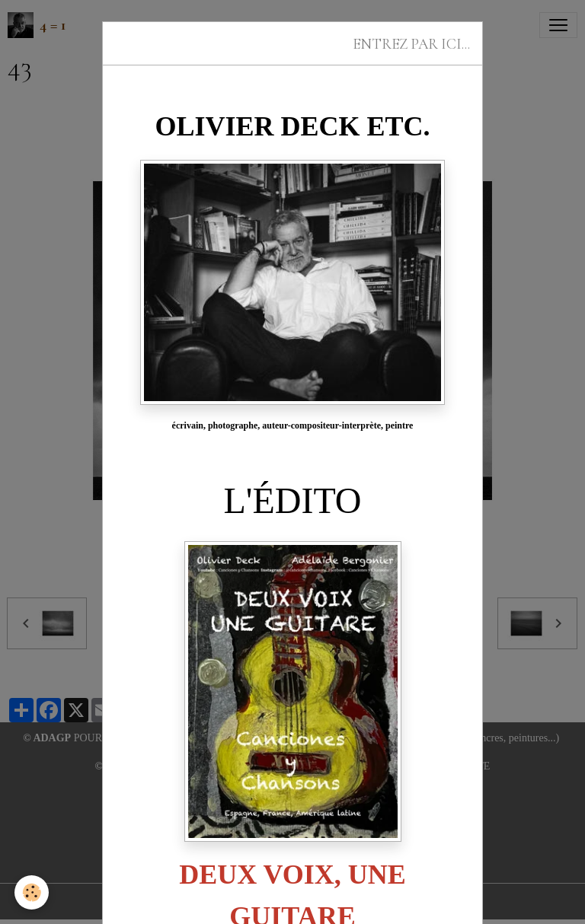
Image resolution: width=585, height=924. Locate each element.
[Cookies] (32, 892)
